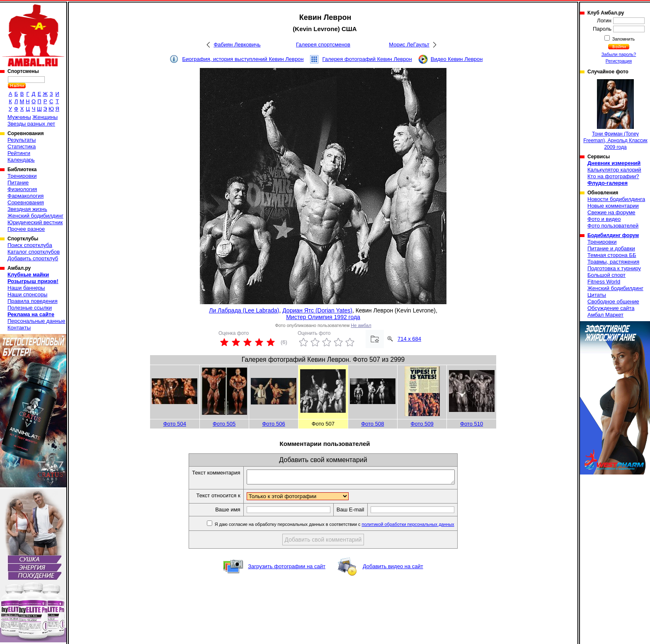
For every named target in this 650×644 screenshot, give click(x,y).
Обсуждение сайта (611, 308)
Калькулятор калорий (614, 170)
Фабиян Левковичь (237, 45)
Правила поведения (33, 301)
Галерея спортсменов (323, 45)
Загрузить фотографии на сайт (287, 569)
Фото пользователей (613, 226)
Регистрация (619, 61)
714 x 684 (409, 339)
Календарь (21, 160)
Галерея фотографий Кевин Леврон (367, 59)
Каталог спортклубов (34, 252)
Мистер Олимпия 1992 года (323, 317)
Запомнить (623, 39)
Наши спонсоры (27, 294)
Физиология (22, 189)
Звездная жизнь (27, 209)
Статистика (22, 146)
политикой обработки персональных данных (421, 527)
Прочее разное (26, 229)
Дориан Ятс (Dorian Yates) (317, 310)
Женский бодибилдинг (35, 216)
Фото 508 (372, 424)
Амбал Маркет (605, 315)
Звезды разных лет (31, 124)
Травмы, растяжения (613, 262)
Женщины (45, 117)
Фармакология (25, 196)
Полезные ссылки (30, 308)
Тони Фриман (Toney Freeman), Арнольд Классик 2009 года (615, 115)
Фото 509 (422, 424)
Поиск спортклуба (30, 245)
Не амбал (361, 325)
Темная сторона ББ (612, 255)
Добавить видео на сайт (393, 569)
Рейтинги (19, 153)
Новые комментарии (613, 206)
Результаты (22, 140)
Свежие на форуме (611, 212)
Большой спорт (606, 275)
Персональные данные (36, 321)
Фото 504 (175, 424)
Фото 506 (273, 424)
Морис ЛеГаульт (409, 45)
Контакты (19, 328)
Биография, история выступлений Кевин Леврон (243, 59)
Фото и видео (604, 219)
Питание (18, 183)
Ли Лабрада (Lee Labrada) (244, 310)
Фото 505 (224, 424)
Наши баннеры (26, 288)
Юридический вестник (35, 222)
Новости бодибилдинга (616, 199)
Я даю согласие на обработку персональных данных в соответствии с (346, 527)
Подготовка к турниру (614, 268)
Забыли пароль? (619, 54)
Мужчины (19, 117)
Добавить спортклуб (33, 258)
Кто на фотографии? (613, 176)
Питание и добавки (611, 248)
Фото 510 (472, 424)
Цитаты (597, 295)
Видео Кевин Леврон (457, 59)
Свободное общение (613, 301)
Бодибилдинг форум (613, 235)
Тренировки (22, 176)
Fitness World (604, 282)
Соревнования (26, 202)
